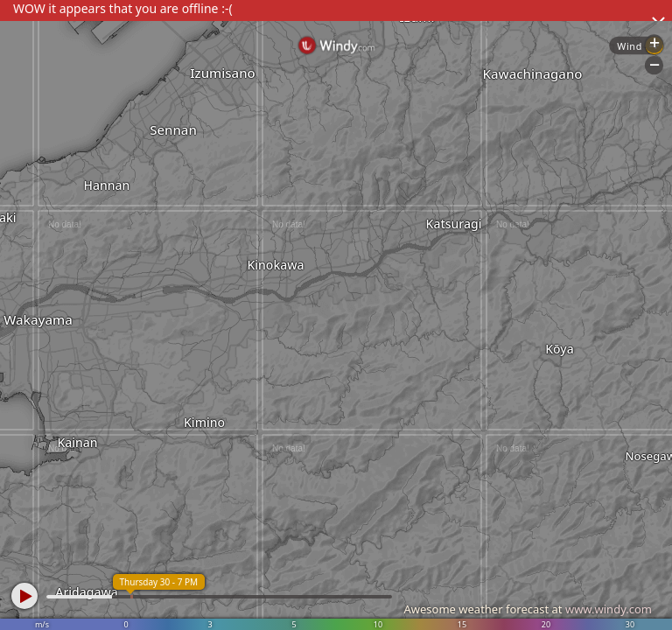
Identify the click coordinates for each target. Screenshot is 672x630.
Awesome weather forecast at (528, 609)
